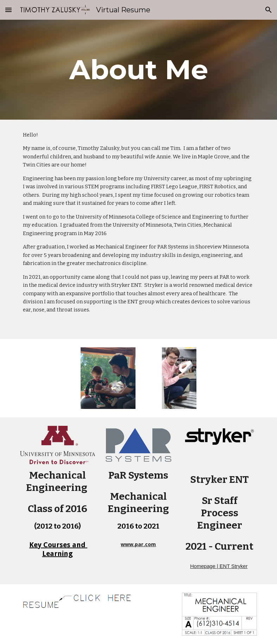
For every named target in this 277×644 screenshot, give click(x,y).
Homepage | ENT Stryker (219, 566)
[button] (8, 10)
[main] (139, 70)
